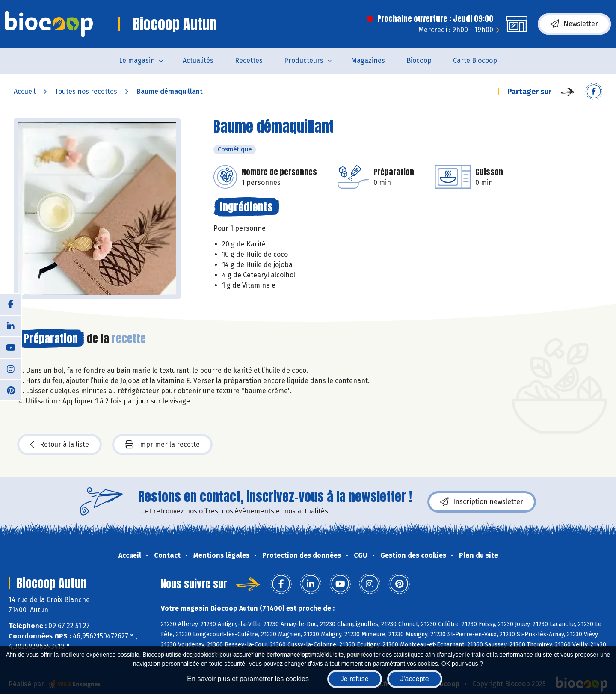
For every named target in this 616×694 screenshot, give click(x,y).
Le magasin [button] (137, 61)
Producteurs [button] (304, 61)
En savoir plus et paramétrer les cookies (248, 679)
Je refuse (355, 679)
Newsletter (574, 24)
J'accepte (415, 679)
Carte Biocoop (475, 61)
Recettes (249, 61)
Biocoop (419, 61)
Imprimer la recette (162, 445)
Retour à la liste (59, 445)
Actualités (198, 61)
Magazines (368, 61)
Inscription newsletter (482, 502)
